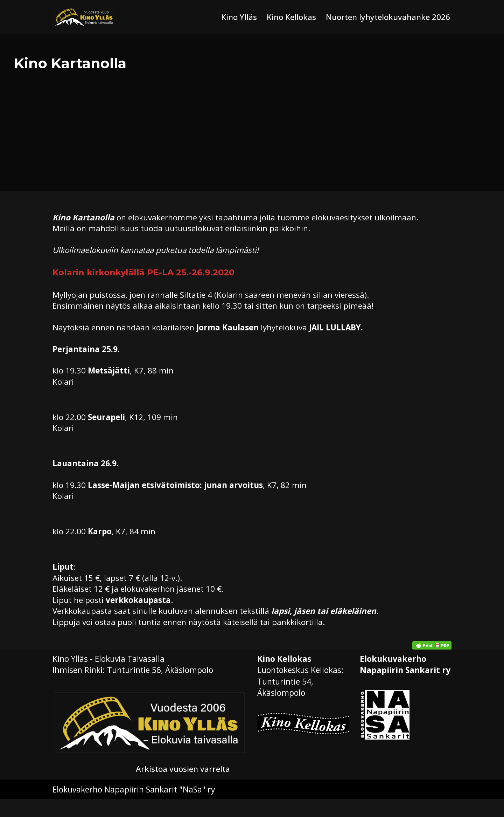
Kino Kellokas (288, 17)
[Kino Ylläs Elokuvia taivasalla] (84, 17)
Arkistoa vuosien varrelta (184, 787)
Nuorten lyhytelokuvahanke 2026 (387, 17)
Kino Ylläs (235, 17)
